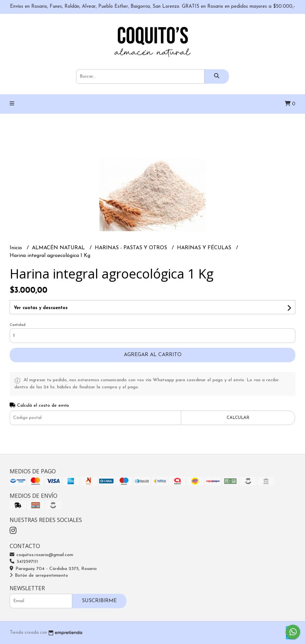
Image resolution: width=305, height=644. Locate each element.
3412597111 (24, 562)
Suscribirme (99, 601)
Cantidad (18, 325)
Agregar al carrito (153, 355)
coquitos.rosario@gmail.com (41, 555)
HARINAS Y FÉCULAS (205, 248)
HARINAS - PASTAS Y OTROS (132, 248)
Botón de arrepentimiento (39, 576)
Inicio (17, 248)
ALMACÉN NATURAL (59, 248)
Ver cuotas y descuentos (41, 308)
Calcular (238, 418)
